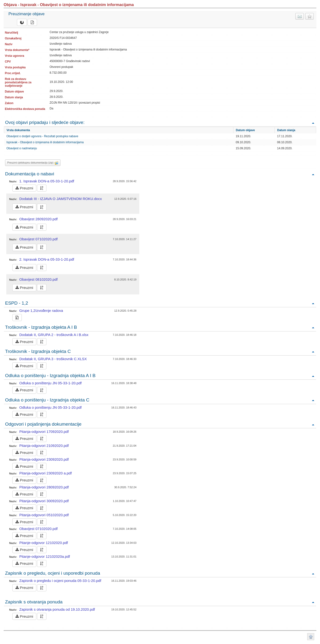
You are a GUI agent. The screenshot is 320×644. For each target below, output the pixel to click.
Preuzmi (24, 188)
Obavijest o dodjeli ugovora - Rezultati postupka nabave (42, 136)
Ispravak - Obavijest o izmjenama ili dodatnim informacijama (45, 142)
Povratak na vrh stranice (311, 637)
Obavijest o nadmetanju (22, 148)
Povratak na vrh (313, 123)
